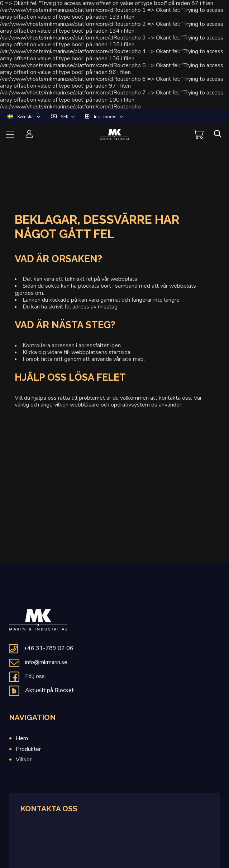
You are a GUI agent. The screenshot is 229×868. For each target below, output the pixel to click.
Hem (22, 738)
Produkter (28, 749)
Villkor (24, 760)
